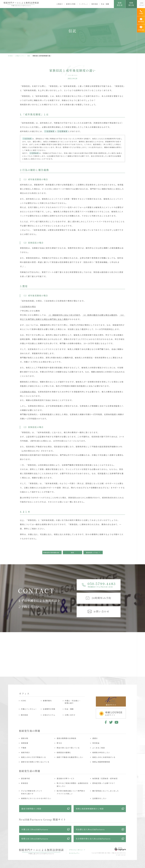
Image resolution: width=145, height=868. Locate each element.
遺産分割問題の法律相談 (66, 738)
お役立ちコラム (20, 56)
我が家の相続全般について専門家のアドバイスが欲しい (71, 792)
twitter (111, 722)
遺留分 (95, 738)
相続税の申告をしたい (101, 752)
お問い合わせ (70, 715)
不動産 (24, 748)
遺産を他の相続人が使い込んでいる (35, 762)
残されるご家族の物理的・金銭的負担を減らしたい (73, 785)
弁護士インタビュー (29, 709)
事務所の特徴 (71, 4)
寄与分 (59, 743)
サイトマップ (73, 853)
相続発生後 (131, 4)
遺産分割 (25, 738)
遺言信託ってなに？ (93, 552)
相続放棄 (25, 743)
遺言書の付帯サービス (66, 778)
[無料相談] (141, 20)
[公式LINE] (141, 28)
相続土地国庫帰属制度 (101, 762)
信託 (29, 56)
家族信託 (25, 783)
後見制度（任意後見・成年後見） (106, 778)
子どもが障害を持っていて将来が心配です (32, 792)
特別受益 (96, 743)
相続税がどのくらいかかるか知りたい (36, 798)
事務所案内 (47, 701)
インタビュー (84, 4)
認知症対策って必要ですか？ (104, 783)
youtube (116, 722)
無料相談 (95, 4)
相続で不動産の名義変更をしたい (70, 757)
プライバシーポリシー (76, 850)
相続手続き (25, 752)
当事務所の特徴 (49, 709)
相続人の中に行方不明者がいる (33, 757)
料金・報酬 (105, 4)
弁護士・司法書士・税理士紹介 (73, 702)
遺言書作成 (25, 778)
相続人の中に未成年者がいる (104, 757)
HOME (10, 56)
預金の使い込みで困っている (68, 748)
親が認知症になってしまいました (106, 791)
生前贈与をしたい (99, 798)
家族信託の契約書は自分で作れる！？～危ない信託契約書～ (52, 552)
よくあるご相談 (99, 748)
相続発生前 (120, 4)
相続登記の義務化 (64, 752)
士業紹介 (60, 4)
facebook (105, 722)
